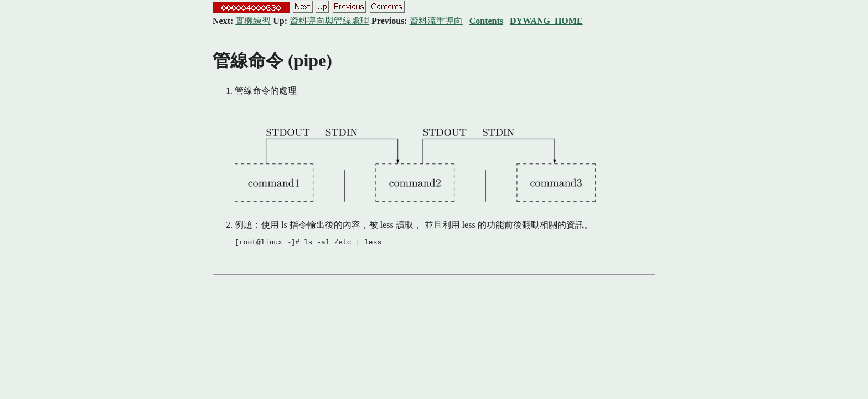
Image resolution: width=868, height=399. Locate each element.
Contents (486, 21)
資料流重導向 (436, 21)
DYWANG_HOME (546, 21)
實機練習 (253, 21)
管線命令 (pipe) (272, 60)
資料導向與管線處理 (329, 21)
